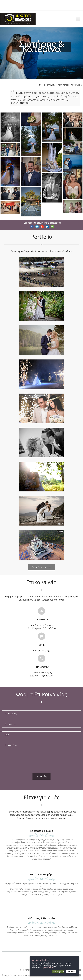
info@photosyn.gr (42, 650)
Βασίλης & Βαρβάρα (41, 874)
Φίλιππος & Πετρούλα (42, 918)
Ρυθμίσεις (71, 972)
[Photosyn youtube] (80, 975)
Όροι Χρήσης (26, 970)
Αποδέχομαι (58, 972)
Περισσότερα (47, 967)
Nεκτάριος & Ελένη (42, 831)
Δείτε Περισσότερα (42, 567)
